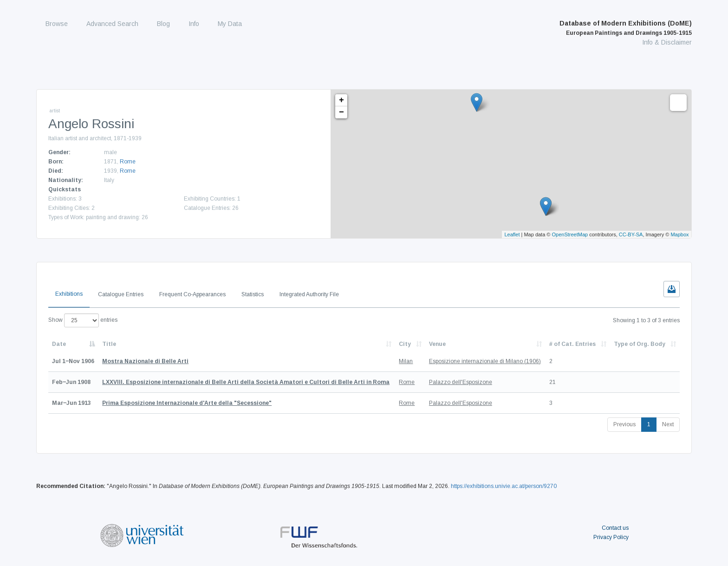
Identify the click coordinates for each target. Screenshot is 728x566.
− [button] (341, 112)
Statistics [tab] (253, 294)
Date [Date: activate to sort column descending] (59, 344)
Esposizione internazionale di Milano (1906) (485, 361)
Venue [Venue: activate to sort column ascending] (437, 344)
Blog (163, 24)
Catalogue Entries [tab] (121, 294)
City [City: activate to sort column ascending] (405, 344)
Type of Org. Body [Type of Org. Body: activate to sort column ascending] (640, 344)
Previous (624, 424)
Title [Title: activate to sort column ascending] (109, 344)
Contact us (615, 528)
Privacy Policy (611, 537)
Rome (128, 162)
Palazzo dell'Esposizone (461, 382)
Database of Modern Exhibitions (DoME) (626, 28)
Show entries (83, 320)
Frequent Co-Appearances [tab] (192, 294)
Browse (57, 24)
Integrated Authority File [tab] (309, 294)
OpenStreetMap (570, 234)
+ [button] (341, 100)
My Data (230, 24)
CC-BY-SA (631, 234)
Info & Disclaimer (667, 42)
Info (194, 24)
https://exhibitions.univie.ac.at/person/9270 (504, 486)
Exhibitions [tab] (69, 294)
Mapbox (679, 234)
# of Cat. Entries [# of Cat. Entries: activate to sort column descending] (572, 344)
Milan (406, 361)
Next (668, 424)
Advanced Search (112, 24)
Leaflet (512, 234)
